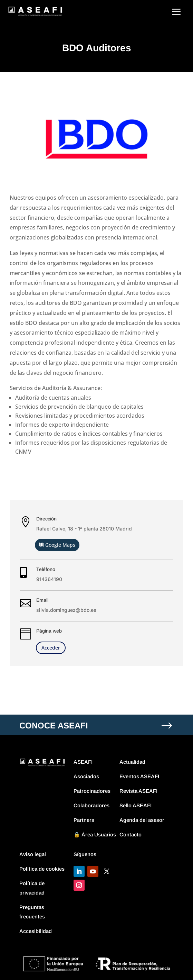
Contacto (131, 834)
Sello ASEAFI (136, 805)
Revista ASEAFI (138, 791)
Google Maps (60, 545)
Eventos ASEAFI (139, 776)
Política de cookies (42, 869)
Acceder (51, 648)
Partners (84, 820)
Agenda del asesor (142, 820)
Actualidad (132, 762)
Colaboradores (91, 805)
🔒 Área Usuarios (95, 834)
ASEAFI (83, 762)
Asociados (86, 776)
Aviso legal (33, 854)
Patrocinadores (92, 791)
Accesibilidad (36, 931)
